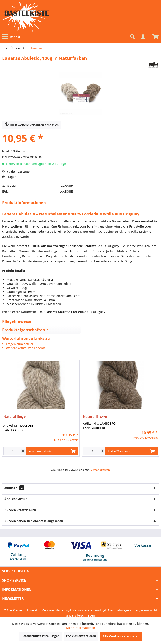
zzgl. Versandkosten (29, 157)
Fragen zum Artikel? (18, 344)
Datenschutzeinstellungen (40, 636)
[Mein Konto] (143, 37)
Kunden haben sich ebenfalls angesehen (34, 521)
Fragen (9, 177)
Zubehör (14, 488)
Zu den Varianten (17, 172)
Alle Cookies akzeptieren (121, 636)
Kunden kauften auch (20, 510)
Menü (11, 37)
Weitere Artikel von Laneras (24, 348)
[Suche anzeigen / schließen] (132, 37)
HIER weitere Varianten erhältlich (32, 125)
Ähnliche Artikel (16, 499)
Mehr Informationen (81, 628)
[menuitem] (12, 37)
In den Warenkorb (52, 450)
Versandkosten (100, 470)
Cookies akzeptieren (81, 636)
